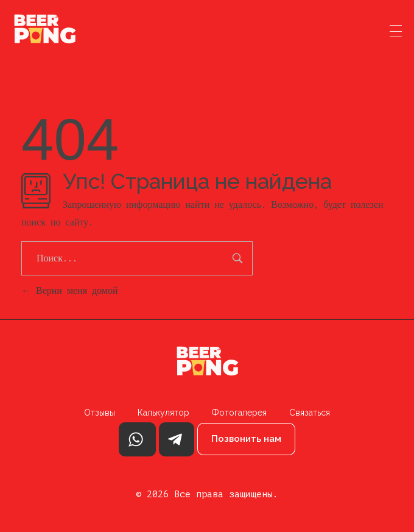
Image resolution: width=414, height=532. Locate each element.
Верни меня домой (70, 290)
